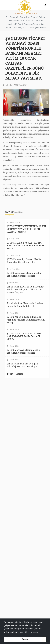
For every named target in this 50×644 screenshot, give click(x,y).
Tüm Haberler (16, 374)
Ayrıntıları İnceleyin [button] (29, 632)
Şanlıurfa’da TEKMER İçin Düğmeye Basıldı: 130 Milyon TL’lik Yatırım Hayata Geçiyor (26, 289)
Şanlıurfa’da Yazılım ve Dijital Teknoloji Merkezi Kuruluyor (23, 365)
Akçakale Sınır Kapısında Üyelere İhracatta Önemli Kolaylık (25, 305)
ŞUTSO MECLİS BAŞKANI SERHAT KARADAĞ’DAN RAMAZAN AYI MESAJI (25, 336)
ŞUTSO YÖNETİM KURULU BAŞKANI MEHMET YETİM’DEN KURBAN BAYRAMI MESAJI (26, 229)
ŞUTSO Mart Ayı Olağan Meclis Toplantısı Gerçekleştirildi (23, 351)
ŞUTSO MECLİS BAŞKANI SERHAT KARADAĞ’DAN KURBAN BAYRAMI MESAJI (26, 245)
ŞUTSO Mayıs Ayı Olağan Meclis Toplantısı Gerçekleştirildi (24, 261)
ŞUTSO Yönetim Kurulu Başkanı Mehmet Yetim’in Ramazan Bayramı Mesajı (26, 320)
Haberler (32, 14)
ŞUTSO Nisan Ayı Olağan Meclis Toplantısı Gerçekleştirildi (24, 274)
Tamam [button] (25, 639)
